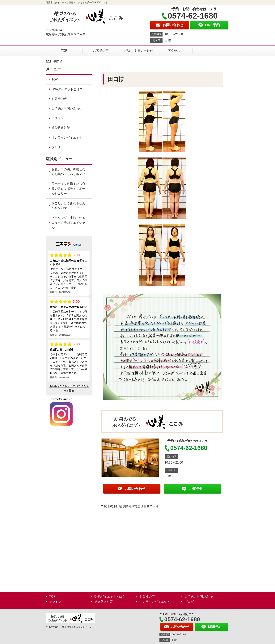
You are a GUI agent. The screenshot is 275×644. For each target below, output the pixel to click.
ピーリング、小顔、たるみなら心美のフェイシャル (68, 223)
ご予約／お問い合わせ (137, 51)
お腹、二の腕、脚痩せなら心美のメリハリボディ (68, 172)
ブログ (56, 147)
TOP (64, 51)
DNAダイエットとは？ (67, 89)
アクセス (174, 51)
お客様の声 (101, 51)
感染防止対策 (61, 128)
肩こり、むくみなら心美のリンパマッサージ (68, 206)
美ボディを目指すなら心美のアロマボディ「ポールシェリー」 (68, 189)
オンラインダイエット (67, 138)
